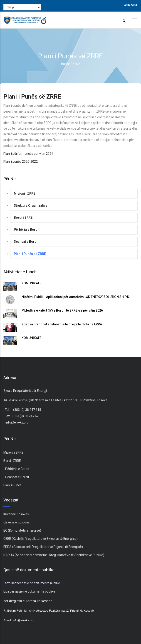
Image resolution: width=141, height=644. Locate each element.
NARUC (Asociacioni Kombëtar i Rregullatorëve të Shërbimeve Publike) (54, 555)
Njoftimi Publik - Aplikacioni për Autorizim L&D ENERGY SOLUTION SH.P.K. (76, 297)
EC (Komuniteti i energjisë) (22, 530)
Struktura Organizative (31, 206)
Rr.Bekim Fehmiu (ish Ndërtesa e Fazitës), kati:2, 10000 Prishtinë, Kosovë (55, 400)
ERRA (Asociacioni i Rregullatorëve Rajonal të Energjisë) (43, 547)
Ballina (66, 64)
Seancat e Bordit (26, 242)
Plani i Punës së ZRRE (30, 254)
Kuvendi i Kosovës (16, 514)
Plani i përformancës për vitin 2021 (28, 154)
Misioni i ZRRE (25, 194)
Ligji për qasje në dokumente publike (29, 591)
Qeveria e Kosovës (17, 522)
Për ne (75, 64)
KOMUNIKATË (32, 283)
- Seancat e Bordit (16, 477)
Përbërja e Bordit (27, 230)
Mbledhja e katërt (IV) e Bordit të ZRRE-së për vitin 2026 (62, 310)
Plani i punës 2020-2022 (21, 162)
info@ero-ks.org (17, 422)
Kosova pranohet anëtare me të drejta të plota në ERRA (62, 324)
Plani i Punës (12, 485)
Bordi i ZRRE (23, 218)
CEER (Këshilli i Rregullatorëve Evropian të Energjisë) (41, 539)
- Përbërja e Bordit (16, 469)
